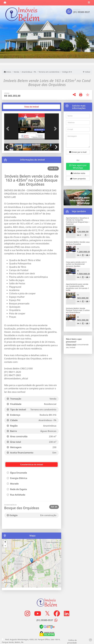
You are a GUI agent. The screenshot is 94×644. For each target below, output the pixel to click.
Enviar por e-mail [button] (78, 152)
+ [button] (5, 542)
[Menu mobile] (5, 3)
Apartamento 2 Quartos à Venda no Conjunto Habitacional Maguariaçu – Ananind (78, 221)
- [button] (5, 546)
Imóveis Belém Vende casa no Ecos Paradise (78, 243)
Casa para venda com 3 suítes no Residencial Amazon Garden (76, 264)
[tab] (12, 107)
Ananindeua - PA (29, 72)
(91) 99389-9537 (81, 12)
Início (7, 72)
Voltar (87, 72)
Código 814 (67, 72)
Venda (16, 72)
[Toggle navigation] (89, 3)
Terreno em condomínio (49, 72)
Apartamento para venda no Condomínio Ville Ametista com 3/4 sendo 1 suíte (77, 287)
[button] (8, 129)
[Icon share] (27, 613)
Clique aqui (71, 345)
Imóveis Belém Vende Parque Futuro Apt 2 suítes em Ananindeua (78, 310)
